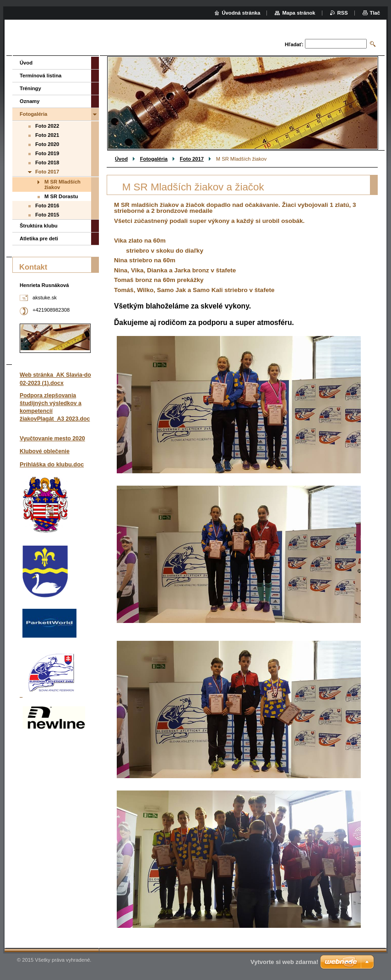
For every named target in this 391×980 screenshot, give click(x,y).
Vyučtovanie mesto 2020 (52, 439)
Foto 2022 (47, 126)
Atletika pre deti (39, 238)
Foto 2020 (47, 144)
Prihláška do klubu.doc (52, 464)
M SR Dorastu (61, 196)
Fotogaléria (154, 159)
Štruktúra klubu (39, 226)
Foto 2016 (47, 206)
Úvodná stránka (241, 13)
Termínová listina (41, 76)
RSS (343, 13)
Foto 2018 (47, 162)
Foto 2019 (47, 153)
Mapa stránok (299, 13)
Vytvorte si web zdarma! (284, 962)
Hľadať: (294, 44)
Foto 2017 (192, 159)
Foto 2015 (47, 215)
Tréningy (30, 88)
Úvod (121, 159)
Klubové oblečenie (45, 451)
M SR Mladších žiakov (62, 184)
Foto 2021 (47, 135)
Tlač (375, 13)
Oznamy (30, 101)
